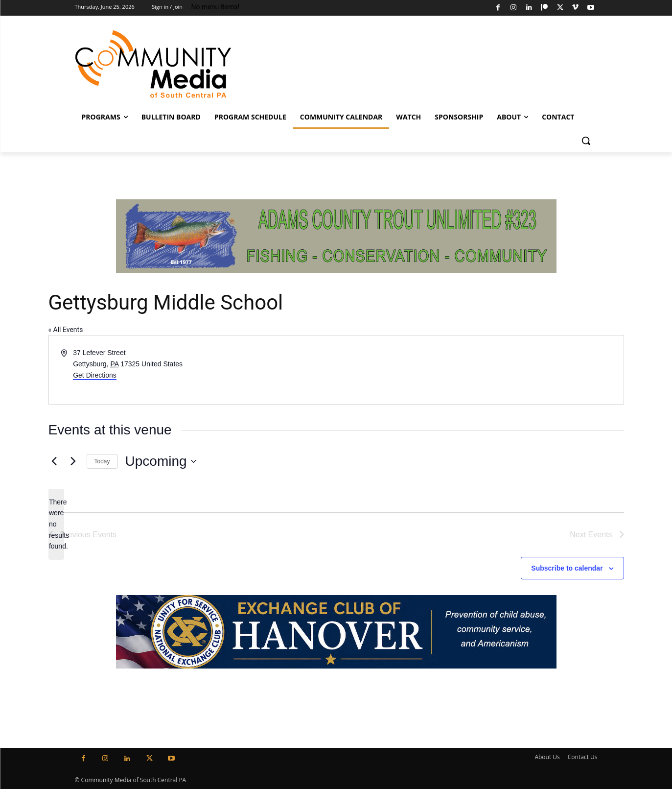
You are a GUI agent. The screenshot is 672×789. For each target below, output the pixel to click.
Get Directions (95, 375)
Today (102, 461)
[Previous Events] (54, 461)
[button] (586, 141)
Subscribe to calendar (567, 568)
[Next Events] (73, 461)
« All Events (66, 330)
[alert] (56, 524)
